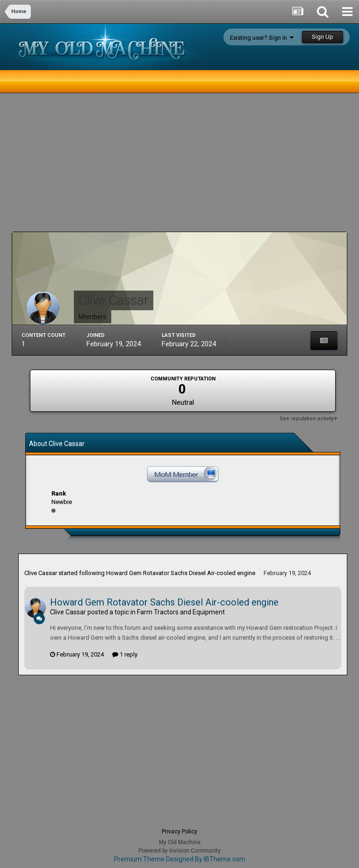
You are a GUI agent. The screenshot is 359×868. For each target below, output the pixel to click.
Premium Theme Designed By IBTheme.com (180, 859)
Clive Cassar (41, 573)
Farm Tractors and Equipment (181, 612)
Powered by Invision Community (179, 851)
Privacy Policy (179, 832)
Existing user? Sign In (262, 38)
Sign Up (323, 37)
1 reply (125, 654)
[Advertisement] (121, 166)
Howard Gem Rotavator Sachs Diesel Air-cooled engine (181, 573)
